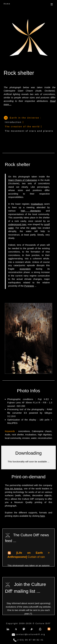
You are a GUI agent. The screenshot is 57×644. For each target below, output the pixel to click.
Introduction (13, 122)
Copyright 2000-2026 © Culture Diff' (28, 624)
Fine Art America (14, 489)
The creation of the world (22, 127)
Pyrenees (29, 286)
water (34, 228)
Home (7, 4)
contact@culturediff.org (28, 635)
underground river (17, 224)
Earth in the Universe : (26, 118)
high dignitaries (31, 211)
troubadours (37, 204)
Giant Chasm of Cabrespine (23, 180)
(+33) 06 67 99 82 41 (28, 640)
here (43, 516)
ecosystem (25, 269)
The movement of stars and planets (29, 131)
